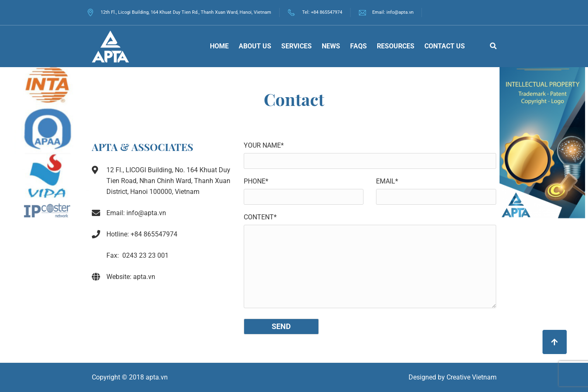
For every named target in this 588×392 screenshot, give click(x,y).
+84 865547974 (327, 12)
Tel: (307, 12)
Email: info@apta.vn (393, 12)
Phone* (256, 181)
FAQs (358, 46)
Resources (396, 46)
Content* (260, 217)
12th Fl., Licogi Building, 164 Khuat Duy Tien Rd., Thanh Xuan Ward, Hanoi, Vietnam (179, 12)
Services (297, 46)
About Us (255, 46)
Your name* (264, 145)
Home (219, 46)
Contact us (445, 46)
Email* (387, 181)
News (331, 46)
